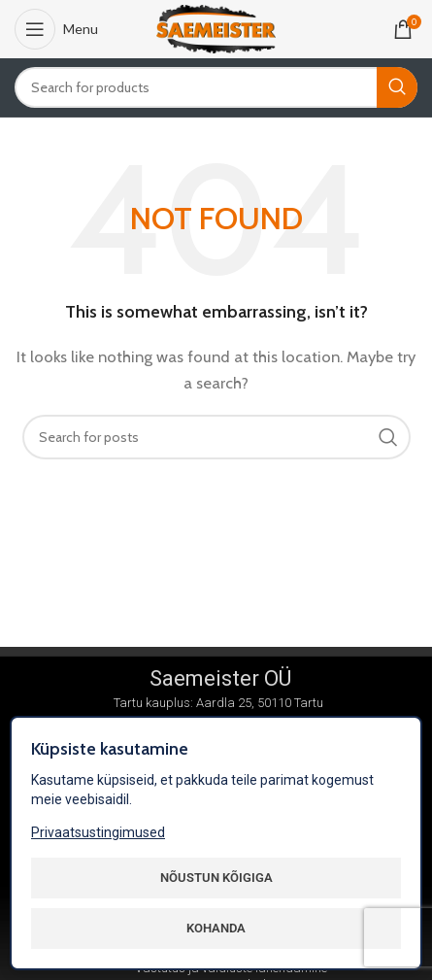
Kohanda (216, 928)
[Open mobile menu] (56, 29)
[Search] (216, 87)
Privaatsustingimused (98, 832)
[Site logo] (216, 28)
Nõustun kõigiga (216, 878)
